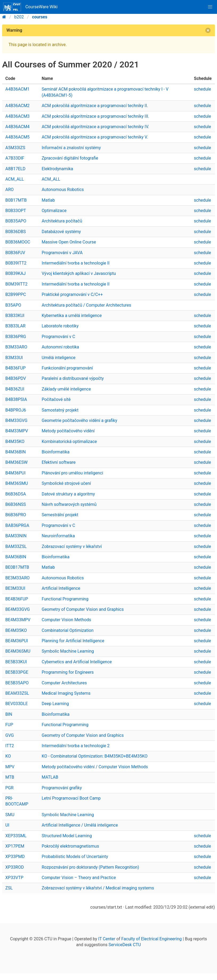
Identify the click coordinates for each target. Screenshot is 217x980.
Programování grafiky (62, 788)
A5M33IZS (15, 148)
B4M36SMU (17, 483)
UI (7, 825)
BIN (9, 714)
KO (8, 756)
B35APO (13, 305)
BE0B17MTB (17, 567)
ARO (9, 190)
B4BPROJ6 (16, 410)
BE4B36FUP (17, 599)
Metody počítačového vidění (68, 431)
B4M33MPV (17, 431)
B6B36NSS (16, 504)
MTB (10, 777)
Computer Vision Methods (66, 620)
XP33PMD (15, 857)
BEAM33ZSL (17, 693)
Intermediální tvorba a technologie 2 (75, 746)
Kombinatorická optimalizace (69, 442)
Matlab (48, 200)
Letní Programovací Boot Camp (71, 798)
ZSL (9, 888)
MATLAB (50, 777)
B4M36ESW (17, 462)
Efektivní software (58, 462)
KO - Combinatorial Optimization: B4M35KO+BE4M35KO (94, 756)
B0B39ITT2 (16, 263)
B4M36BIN (16, 452)
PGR (9, 788)
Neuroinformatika (58, 536)
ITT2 (10, 746)
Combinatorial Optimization (67, 630)
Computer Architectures (64, 683)
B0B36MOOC (18, 242)
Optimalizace (54, 211)
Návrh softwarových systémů (69, 504)
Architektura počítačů (62, 221)
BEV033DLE (17, 704)
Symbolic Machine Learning (68, 651)
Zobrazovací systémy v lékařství (72, 546)
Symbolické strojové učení (66, 483)
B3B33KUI (15, 316)
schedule (202, 89)
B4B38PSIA (16, 399)
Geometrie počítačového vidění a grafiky (79, 420)
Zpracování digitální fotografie (70, 158)
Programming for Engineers (67, 672)
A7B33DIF (15, 158)
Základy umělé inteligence (66, 389)
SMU (10, 815)
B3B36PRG (16, 337)
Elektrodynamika (57, 169)
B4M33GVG (16, 420)
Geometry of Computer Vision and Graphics (83, 609)
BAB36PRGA (17, 525)
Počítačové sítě (56, 399)
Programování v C (58, 337)
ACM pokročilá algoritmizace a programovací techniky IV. (95, 127)
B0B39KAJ (15, 273)
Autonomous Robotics (63, 190)
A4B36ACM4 (17, 127)
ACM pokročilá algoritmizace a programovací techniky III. (95, 116)
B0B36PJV (15, 253)
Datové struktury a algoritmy (68, 494)
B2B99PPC (16, 294)
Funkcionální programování (67, 368)
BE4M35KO (16, 630)
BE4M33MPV (18, 620)
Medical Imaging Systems (66, 693)
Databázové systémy (61, 232)
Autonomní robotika (60, 347)
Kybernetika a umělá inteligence (71, 316)
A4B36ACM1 (17, 89)
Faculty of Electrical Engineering (152, 939)
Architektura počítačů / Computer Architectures (86, 305)
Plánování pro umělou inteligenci (72, 473)
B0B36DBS (16, 232)
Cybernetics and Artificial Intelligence (77, 662)
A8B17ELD (15, 169)
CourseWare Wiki (30, 7)
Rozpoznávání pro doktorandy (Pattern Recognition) (90, 867)
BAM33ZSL (16, 546)
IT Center (107, 939)
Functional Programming (65, 599)
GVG (10, 735)
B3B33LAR (15, 326)
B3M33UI (14, 358)
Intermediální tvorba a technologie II (75, 263)
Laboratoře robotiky (60, 326)
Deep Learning (55, 704)
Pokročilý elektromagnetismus (70, 846)
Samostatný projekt (60, 410)
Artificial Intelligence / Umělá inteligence (80, 825)
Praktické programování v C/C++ (72, 294)
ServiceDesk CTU (125, 945)
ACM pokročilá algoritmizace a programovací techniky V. (95, 137)
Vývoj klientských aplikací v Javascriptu (79, 273)
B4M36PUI (15, 473)
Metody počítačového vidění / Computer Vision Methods (95, 767)
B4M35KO (15, 442)
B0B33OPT (16, 211)
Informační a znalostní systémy (71, 148)
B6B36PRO (16, 515)
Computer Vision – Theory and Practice (79, 878)
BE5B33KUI (16, 662)
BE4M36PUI (17, 641)
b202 (19, 17)
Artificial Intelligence (61, 588)
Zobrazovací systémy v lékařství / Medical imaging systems (98, 888)
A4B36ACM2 (17, 106)
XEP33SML (16, 836)
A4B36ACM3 (17, 116)
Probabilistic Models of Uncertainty (75, 857)
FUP (9, 725)
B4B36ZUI (15, 389)
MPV (10, 767)
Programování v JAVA (62, 253)
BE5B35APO (17, 683)
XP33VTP (14, 878)
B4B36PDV (16, 378)
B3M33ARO (16, 347)
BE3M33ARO (17, 578)
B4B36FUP (15, 368)
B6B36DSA (16, 494)
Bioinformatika (56, 452)
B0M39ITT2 (16, 284)
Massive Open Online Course (69, 242)
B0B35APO (16, 221)
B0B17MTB (16, 200)
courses (40, 17)
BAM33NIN (16, 536)
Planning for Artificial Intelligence (73, 641)
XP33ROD (15, 867)
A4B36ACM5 (17, 137)
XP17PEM (15, 846)
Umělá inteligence (58, 358)
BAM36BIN (16, 557)
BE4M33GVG (18, 609)
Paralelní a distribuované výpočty (73, 378)
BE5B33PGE (17, 672)
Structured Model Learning (67, 836)
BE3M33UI (15, 588)
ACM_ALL (15, 179)
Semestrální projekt (60, 515)
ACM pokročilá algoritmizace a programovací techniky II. (95, 106)
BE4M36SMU (18, 651)
